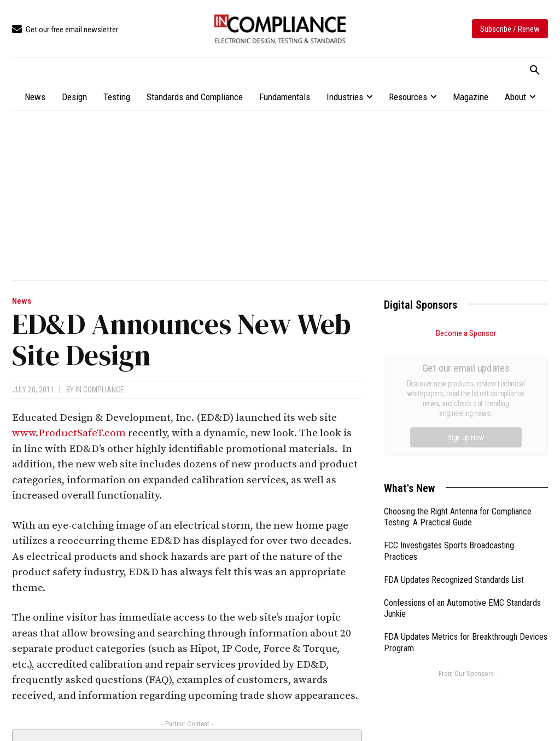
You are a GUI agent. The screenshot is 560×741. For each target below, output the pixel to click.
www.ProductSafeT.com (69, 433)
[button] (535, 71)
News (22, 301)
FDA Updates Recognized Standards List (454, 457)
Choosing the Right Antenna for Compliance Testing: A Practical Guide (458, 394)
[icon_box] (65, 30)
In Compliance (100, 390)
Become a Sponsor (466, 333)
